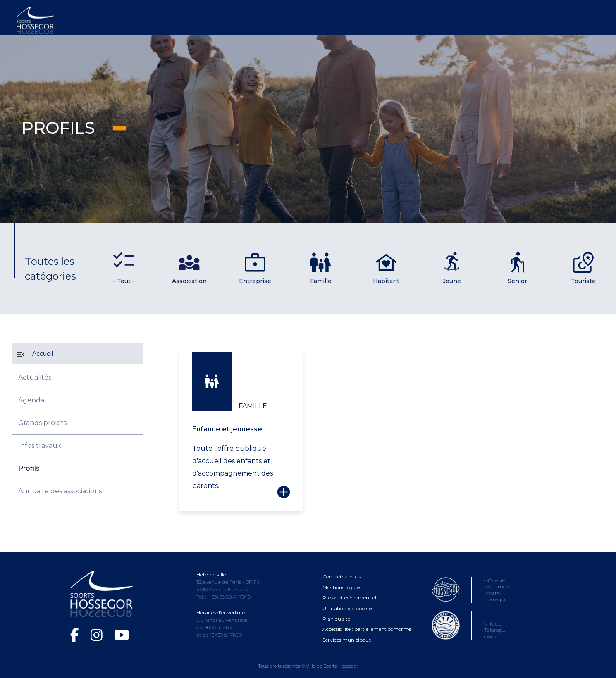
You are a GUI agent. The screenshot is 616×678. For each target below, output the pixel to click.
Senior (517, 268)
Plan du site (336, 610)
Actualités (35, 377)
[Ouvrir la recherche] (596, 18)
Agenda (31, 400)
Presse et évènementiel (349, 589)
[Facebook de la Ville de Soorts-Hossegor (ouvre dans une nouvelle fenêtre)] (76, 627)
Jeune (452, 268)
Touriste (583, 268)
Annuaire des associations (60, 491)
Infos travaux (40, 446)
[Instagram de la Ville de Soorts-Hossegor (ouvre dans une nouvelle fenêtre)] (98, 627)
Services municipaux (347, 632)
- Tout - (124, 281)
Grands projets (42, 423)
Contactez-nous (342, 569)
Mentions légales (342, 579)
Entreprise (255, 268)
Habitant (386, 268)
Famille (321, 268)
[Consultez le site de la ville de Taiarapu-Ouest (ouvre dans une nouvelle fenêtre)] (476, 628)
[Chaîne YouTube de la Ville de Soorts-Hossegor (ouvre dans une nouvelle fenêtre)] (122, 627)
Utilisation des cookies (348, 600)
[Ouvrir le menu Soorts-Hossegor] (297, 18)
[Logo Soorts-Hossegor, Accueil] (35, 20)
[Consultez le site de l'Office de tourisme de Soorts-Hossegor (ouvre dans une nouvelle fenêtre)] (476, 591)
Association (189, 268)
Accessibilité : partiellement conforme (367, 621)
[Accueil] (77, 354)
